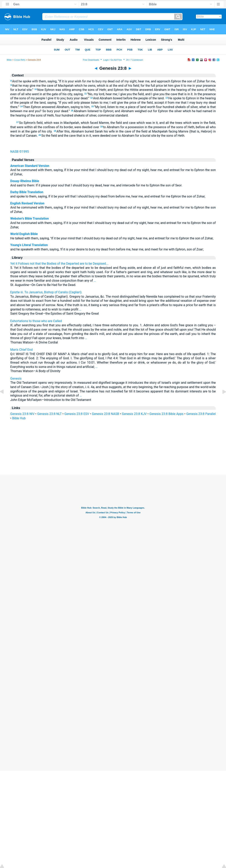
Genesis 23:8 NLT (49, 414)
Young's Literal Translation (29, 245)
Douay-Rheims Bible (25, 181)
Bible (9, 60)
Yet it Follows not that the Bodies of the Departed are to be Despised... (59, 264)
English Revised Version (27, 203)
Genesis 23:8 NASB (106, 414)
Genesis (16, 379)
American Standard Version (30, 166)
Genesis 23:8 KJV (134, 414)
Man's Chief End (21, 350)
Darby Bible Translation (27, 192)
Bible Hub (19, 418)
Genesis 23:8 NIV (22, 414)
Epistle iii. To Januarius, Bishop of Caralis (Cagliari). (46, 292)
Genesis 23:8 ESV (77, 414)
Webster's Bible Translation (30, 219)
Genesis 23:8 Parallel (201, 414)
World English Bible (24, 234)
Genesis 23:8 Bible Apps (167, 414)
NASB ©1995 (20, 152)
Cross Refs (20, 60)
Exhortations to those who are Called (36, 321)
